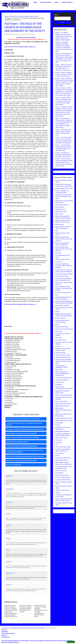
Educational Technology (62, 305)
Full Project (59, 338)
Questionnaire (59, 473)
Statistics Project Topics (62, 490)
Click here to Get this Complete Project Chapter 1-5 (20, 47)
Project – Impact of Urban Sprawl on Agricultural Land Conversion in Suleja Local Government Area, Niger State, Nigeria (63, 101)
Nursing (58, 425)
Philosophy (59, 440)
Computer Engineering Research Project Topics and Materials (64, 266)
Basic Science (59, 214)
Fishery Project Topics (62, 327)
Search (56, 15)
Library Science (60, 382)
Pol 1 (57, 445)
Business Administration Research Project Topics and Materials (64, 239)
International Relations (62, 380)
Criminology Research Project (64, 274)
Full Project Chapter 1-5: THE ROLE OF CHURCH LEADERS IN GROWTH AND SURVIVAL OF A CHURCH (26, 608)
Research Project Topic (62, 475)
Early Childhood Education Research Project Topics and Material (64, 288)
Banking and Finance (61, 212)
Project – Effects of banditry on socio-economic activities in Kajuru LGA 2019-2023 (64, 74)
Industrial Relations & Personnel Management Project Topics (62, 374)
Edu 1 (57, 295)
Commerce (59, 262)
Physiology (59, 442)
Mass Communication (62, 401)
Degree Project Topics (62, 276)
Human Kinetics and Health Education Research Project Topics (64, 361)
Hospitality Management (63, 357)
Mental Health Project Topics (64, 420)
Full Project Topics (61, 340)
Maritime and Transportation (64, 395)
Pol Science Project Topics (63, 447)
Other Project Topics (61, 438)
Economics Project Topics (63, 293)
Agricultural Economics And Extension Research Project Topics (63, 197)
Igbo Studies (59, 369)
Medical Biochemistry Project (64, 418)
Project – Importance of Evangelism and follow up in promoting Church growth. (63, 155)
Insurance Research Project (63, 378)
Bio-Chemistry (60, 224)
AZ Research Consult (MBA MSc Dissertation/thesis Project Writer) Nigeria (23, 627)
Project (58, 456)
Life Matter (59, 385)
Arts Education (60, 207)
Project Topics (67, 2)
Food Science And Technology (64, 329)
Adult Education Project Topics (64, 188)
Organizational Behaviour (63, 431)
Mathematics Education (62, 406)
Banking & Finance (61, 209)
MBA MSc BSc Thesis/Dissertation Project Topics (20, 34)
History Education (61, 353)
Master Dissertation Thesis (63, 404)
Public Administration (61, 460)
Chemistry (58, 253)
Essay (57, 2)
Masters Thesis (45, 2)
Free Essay (59, 331)
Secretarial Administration (63, 480)
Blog (57, 231)
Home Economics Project (63, 355)
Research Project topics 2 (63, 477)
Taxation (58, 492)
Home (35, 2)
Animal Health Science (62, 205)
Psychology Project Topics (63, 458)
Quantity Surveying (61, 471)
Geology (58, 346)
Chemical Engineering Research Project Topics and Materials (64, 249)
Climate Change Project (62, 259)
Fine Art (58, 324)
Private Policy (59, 453)
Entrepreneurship (60, 318)
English (58, 312)
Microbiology (59, 423)
